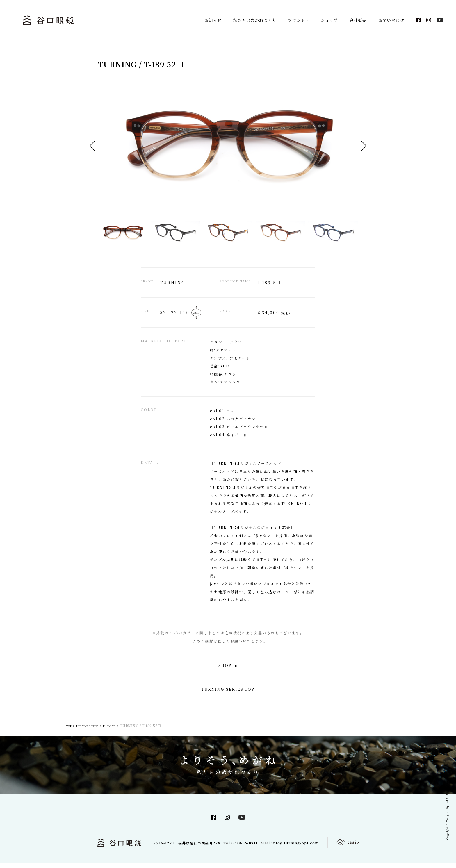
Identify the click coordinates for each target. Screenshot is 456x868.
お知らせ (213, 20)
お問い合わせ (391, 20)
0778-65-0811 (244, 848)
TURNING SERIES (94, 731)
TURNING (124, 731)
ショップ (329, 20)
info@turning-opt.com (295, 848)
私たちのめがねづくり (255, 20)
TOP (69, 731)
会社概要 (358, 20)
